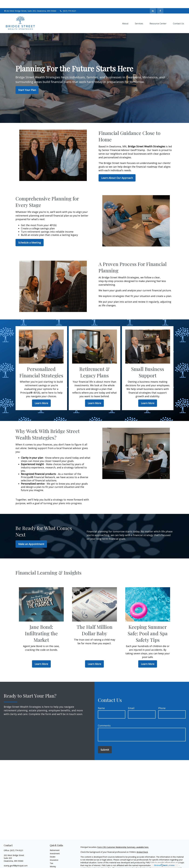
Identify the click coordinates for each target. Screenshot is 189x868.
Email (131, 700)
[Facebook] (160, 3)
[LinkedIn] (153, 3)
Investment (55, 845)
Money (53, 858)
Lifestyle (53, 862)
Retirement (55, 842)
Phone (162, 700)
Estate (53, 849)
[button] (125, 15)
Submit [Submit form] (105, 742)
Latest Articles (56, 865)
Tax (51, 855)
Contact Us (176, 3)
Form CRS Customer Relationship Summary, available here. (123, 839)
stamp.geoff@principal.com (16, 858)
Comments (104, 717)
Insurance (54, 852)
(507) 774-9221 (68, 3)
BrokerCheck (142, 844)
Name (101, 700)
